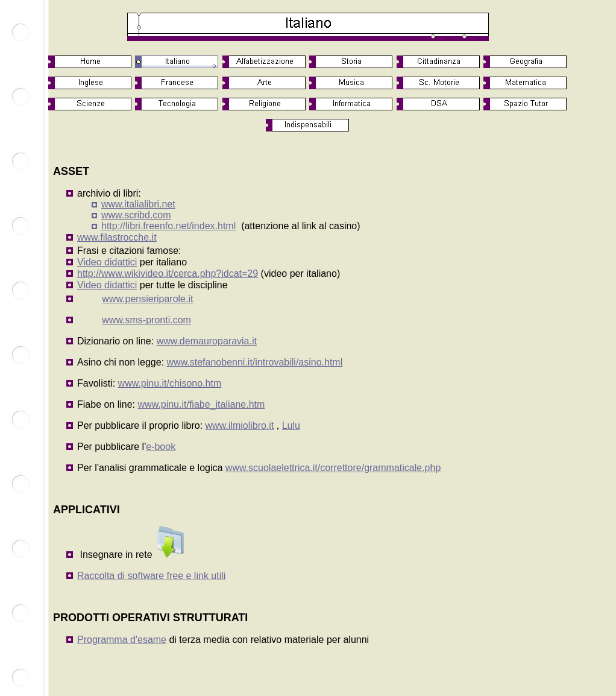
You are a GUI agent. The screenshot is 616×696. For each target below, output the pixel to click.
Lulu (291, 426)
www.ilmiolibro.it (240, 426)
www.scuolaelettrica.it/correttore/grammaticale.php (333, 468)
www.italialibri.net (138, 204)
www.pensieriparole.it (147, 299)
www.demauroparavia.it (207, 341)
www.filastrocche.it (117, 237)
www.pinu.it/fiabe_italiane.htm (202, 404)
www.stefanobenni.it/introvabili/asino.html (255, 362)
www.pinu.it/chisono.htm (170, 383)
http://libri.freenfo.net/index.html (168, 226)
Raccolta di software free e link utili (151, 576)
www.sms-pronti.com (146, 320)
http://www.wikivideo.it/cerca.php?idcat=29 (168, 274)
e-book (161, 447)
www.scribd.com (136, 215)
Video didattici (107, 262)
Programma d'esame (122, 640)
